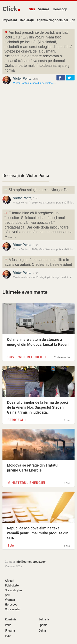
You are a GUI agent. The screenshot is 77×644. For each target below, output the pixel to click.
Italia (8, 625)
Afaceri (10, 581)
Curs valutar (13, 609)
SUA (11, 546)
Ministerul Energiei (26, 483)
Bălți (73, 20)
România (11, 619)
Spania (43, 625)
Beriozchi (17, 420)
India (8, 636)
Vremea (44, 9)
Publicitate (12, 585)
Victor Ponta (22, 78)
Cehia (42, 631)
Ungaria (10, 631)
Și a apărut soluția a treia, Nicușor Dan (37, 190)
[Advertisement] (38, 129)
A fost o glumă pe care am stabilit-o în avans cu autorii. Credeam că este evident (38, 262)
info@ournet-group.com (31, 562)
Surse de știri (13, 590)
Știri (32, 9)
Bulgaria (44, 619)
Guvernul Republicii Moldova (29, 357)
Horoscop (60, 9)
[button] (61, 78)
